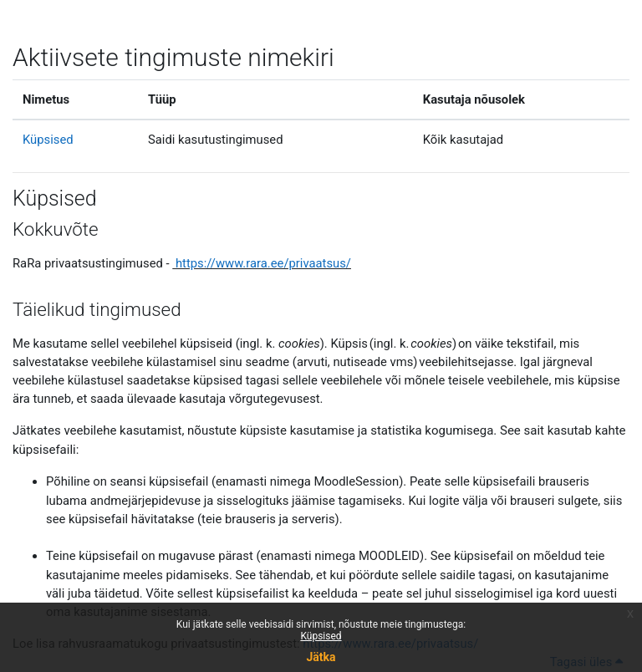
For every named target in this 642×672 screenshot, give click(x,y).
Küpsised (321, 636)
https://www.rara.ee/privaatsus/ (263, 263)
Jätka (321, 657)
